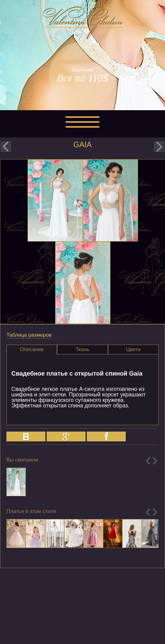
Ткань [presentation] (82, 349)
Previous (148, 461)
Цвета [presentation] (133, 349)
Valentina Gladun (82, 23)
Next (155, 461)
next (159, 147)
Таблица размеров (29, 335)
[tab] (32, 350)
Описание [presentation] (32, 349)
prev (6, 147)
